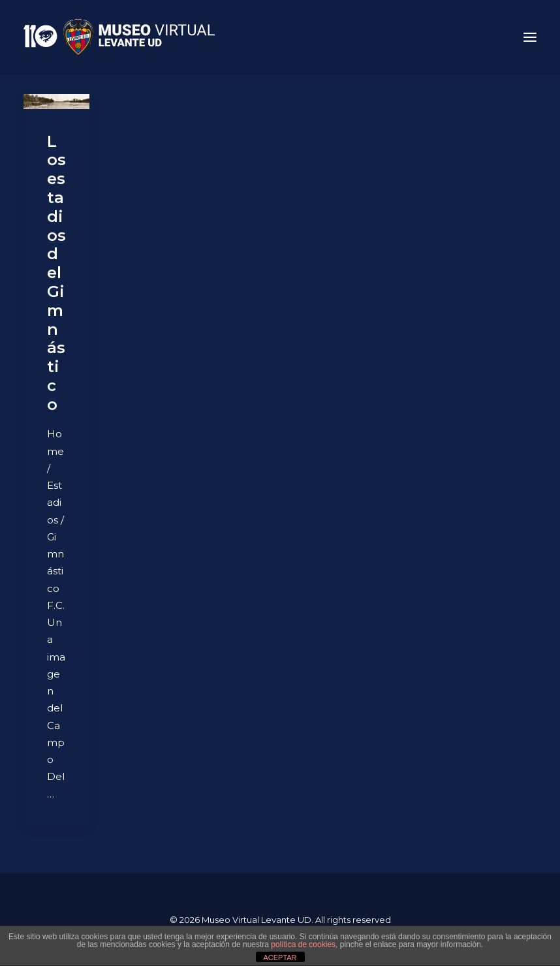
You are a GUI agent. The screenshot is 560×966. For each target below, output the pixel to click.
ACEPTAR (280, 958)
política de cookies (303, 944)
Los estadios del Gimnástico (56, 273)
